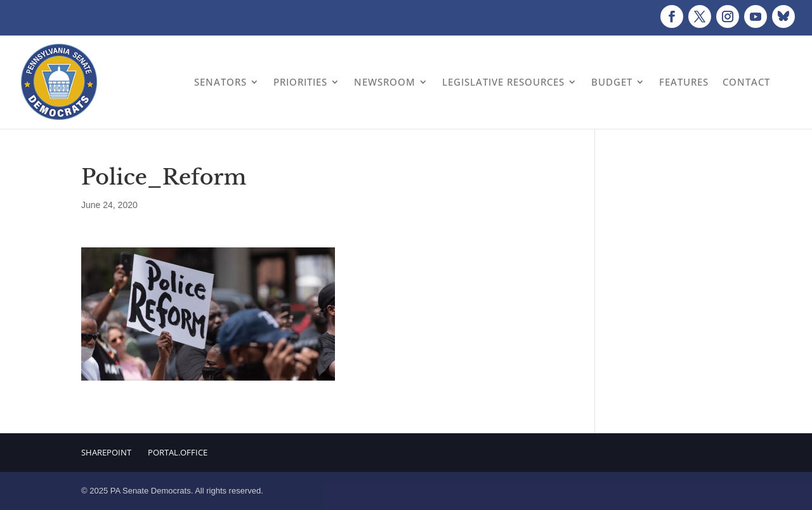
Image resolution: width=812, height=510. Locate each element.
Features (684, 82)
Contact (746, 82)
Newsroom (385, 82)
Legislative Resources (503, 82)
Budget (612, 82)
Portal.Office (178, 452)
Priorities (300, 82)
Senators (220, 82)
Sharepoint (106, 452)
